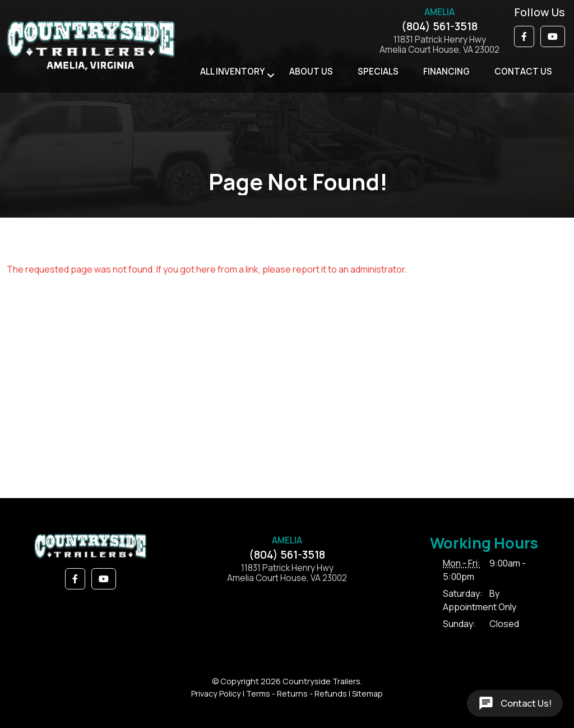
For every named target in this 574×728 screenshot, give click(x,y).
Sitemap (367, 694)
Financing (446, 72)
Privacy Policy (216, 694)
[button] (524, 36)
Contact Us (523, 72)
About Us (311, 72)
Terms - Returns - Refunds (297, 694)
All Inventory (232, 72)
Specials (378, 72)
